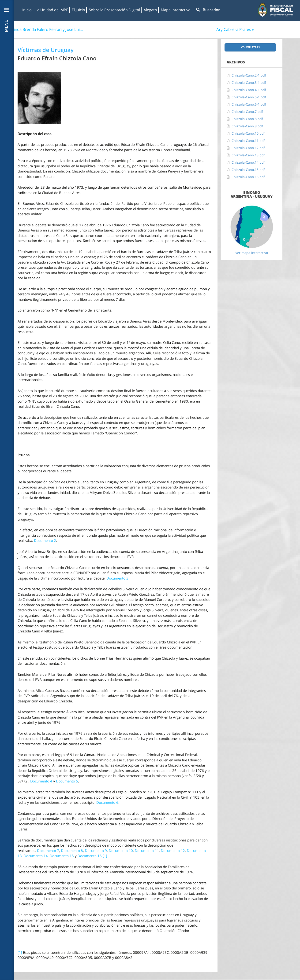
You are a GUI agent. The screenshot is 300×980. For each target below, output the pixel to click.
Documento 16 (90, 856)
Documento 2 (45, 540)
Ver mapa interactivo (252, 253)
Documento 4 (41, 781)
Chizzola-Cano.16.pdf (248, 177)
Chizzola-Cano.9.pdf (247, 126)
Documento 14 (36, 856)
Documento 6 (107, 802)
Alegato (150, 10)
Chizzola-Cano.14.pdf (248, 162)
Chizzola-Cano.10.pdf (248, 133)
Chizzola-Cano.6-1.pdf (249, 104)
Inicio (27, 10)
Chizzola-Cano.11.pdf (248, 141)
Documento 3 (117, 578)
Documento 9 (96, 851)
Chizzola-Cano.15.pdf (248, 170)
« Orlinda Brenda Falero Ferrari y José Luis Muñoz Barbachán (45, 29)
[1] (105, 856)
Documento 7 (48, 851)
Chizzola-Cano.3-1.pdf (249, 83)
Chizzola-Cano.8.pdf (247, 119)
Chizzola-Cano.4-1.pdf (249, 90)
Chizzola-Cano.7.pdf (247, 112)
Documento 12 (173, 851)
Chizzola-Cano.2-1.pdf (249, 75)
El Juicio (78, 10)
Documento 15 (62, 856)
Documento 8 (72, 851)
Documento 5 (67, 781)
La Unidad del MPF (52, 10)
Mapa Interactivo (176, 10)
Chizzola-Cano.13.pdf (248, 155)
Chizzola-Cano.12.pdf (248, 148)
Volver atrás (250, 47)
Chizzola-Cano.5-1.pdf (249, 97)
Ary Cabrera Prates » (235, 29)
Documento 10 (121, 851)
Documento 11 (147, 851)
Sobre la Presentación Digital (114, 10)
